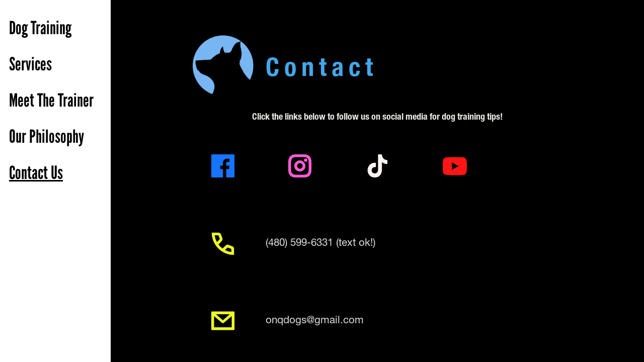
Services (30, 64)
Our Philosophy (47, 137)
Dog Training (40, 28)
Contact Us (36, 173)
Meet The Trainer (51, 101)
